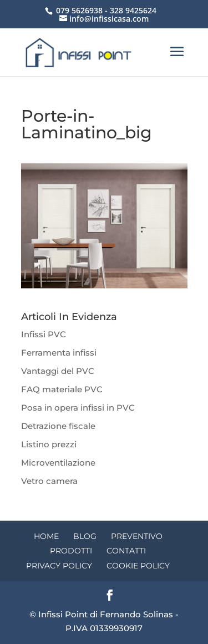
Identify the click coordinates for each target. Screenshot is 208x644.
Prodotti (71, 551)
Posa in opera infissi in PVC (78, 408)
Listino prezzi (49, 444)
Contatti (126, 551)
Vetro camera (49, 481)
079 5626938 (79, 10)
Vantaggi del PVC (58, 371)
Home (46, 536)
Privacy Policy (59, 566)
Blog (85, 536)
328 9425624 (133, 10)
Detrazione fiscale (58, 426)
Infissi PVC (44, 334)
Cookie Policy (138, 566)
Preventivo (137, 536)
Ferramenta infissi (59, 353)
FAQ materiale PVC (62, 389)
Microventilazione (58, 463)
